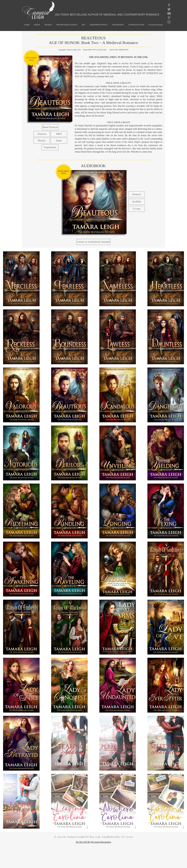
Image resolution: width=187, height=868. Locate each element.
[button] (59, 134)
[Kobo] (59, 141)
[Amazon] (42, 134)
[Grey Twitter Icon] (169, 9)
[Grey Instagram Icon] (169, 22)
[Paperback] (50, 147)
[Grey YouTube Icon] (169, 13)
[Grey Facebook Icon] (169, 5)
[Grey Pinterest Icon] (169, 18)
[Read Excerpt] (50, 127)
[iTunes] (137, 209)
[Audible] (137, 202)
